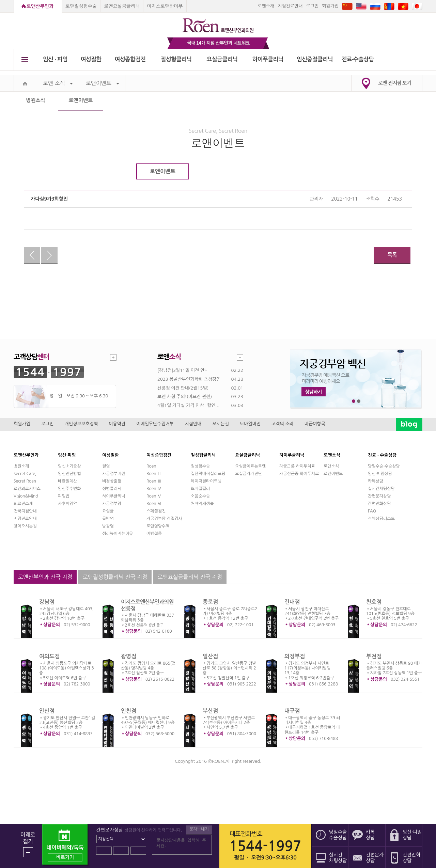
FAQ (372, 511)
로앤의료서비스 (27, 489)
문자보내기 (199, 829)
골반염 (108, 519)
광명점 (129, 656)
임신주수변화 (69, 489)
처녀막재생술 (202, 504)
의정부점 (295, 656)
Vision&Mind (26, 496)
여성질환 (91, 59)
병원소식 (35, 100)
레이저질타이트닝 (206, 481)
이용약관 (117, 424)
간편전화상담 (379, 504)
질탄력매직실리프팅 (208, 474)
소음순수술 (200, 496)
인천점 (129, 711)
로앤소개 (266, 6)
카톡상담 (376, 481)
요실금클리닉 (222, 59)
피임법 (64, 496)
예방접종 (154, 534)
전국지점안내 (25, 511)
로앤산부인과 (40, 6)
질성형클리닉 (176, 59)
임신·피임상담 (380, 474)
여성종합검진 (130, 59)
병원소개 (21, 466)
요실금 (108, 511)
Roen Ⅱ (154, 474)
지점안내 (193, 424)
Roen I (152, 466)
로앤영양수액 (158, 526)
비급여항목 (315, 424)
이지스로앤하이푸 (165, 6)
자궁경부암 (112, 504)
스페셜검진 (156, 511)
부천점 (374, 656)
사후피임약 (67, 504)
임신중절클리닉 (315, 59)
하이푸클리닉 (268, 59)
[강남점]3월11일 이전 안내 (183, 370)
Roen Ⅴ (154, 496)
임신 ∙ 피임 (55, 59)
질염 (106, 466)
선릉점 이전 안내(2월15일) (183, 388)
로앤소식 (331, 466)
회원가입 (330, 6)
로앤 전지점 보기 (395, 83)
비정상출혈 (112, 481)
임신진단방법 (69, 474)
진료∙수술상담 (358, 59)
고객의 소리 (283, 424)
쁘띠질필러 (200, 489)
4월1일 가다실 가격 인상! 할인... (188, 405)
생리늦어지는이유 (118, 534)
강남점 (47, 602)
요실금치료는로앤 (250, 466)
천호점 (374, 602)
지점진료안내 (290, 6)
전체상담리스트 (381, 519)
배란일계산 (67, 481)
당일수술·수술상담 (384, 466)
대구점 (292, 711)
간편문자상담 (379, 496)
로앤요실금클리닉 (122, 6)
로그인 (312, 6)
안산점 (47, 711)
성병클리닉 (112, 489)
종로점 (210, 602)
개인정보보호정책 (81, 424)
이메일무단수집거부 (155, 424)
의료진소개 (23, 504)
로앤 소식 (58, 83)
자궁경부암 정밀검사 (164, 519)
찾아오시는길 (25, 526)
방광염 (108, 526)
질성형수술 (200, 466)
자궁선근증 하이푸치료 (299, 474)
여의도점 (49, 656)
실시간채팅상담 (381, 489)
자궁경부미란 (114, 474)
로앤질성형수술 (81, 6)
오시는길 (221, 424)
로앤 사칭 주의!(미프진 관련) (185, 397)
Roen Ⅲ (154, 481)
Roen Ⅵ (154, 504)
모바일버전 (250, 424)
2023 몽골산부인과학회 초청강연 (189, 379)
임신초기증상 (69, 466)
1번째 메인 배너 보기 (354, 401)
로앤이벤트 (102, 83)
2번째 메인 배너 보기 (359, 401)
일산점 (210, 656)
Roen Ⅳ (154, 489)
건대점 (292, 602)
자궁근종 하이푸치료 (297, 466)
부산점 (210, 711)
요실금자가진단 (248, 474)
